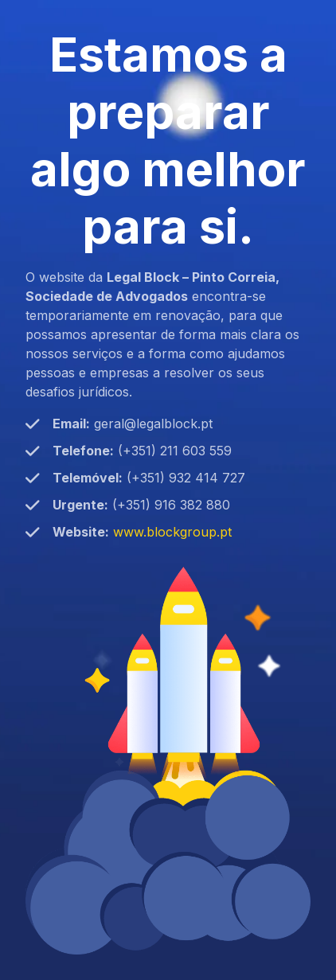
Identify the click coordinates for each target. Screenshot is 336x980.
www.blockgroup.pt (172, 532)
